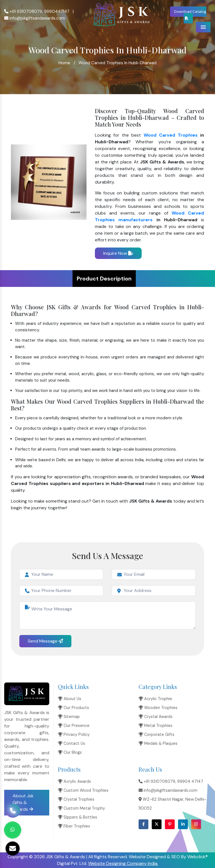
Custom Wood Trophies (83, 790)
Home (64, 63)
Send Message (45, 641)
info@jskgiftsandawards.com (35, 18)
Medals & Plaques (158, 743)
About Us (70, 699)
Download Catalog (190, 15)
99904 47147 (190, 781)
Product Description (104, 279)
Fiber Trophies (74, 826)
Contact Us (72, 743)
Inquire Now (118, 253)
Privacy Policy (74, 734)
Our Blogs (70, 752)
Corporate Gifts (156, 734)
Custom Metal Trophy (81, 808)
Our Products (73, 708)
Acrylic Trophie (155, 699)
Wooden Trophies (158, 708)
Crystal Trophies (76, 799)
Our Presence (74, 726)
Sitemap (69, 717)
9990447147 (57, 11)
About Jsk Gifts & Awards (23, 802)
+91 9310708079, (24, 11)
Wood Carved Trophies (171, 135)
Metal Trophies (156, 726)
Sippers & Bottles (78, 817)
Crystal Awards (156, 717)
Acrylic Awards (74, 781)
